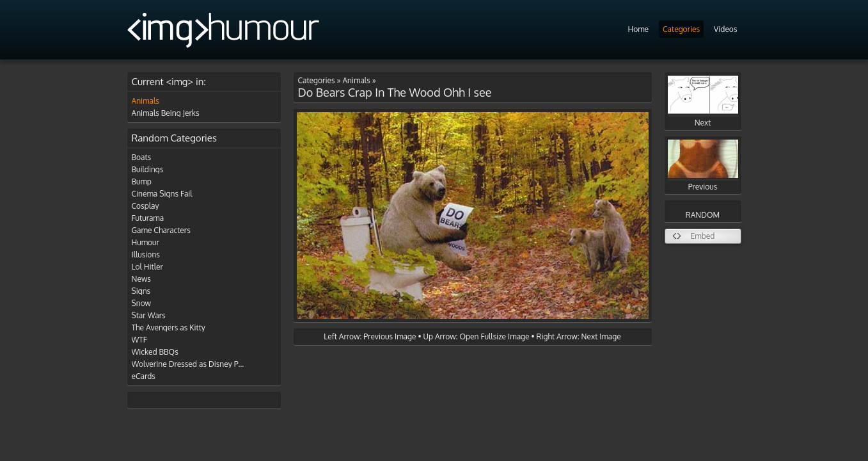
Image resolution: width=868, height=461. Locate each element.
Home (638, 29)
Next (703, 101)
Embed (703, 236)
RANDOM (703, 215)
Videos (725, 29)
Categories (681, 29)
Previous (703, 166)
